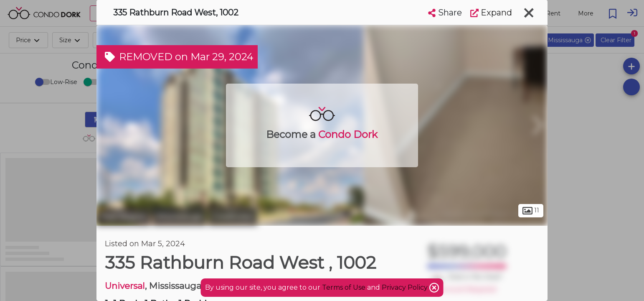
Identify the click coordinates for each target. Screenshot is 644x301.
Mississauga (179, 217)
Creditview (233, 217)
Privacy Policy (406, 287)
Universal (125, 286)
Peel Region (123, 217)
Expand (491, 13)
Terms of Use (344, 287)
